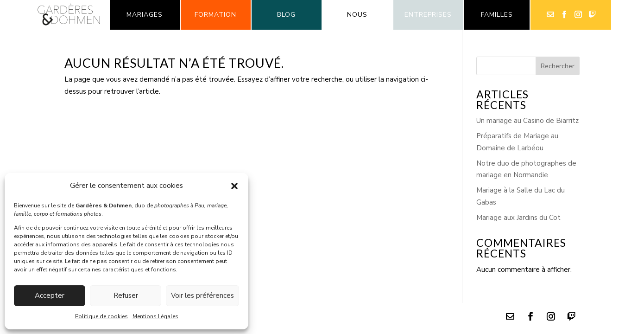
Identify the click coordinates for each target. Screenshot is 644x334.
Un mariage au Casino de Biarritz (527, 121)
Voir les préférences (202, 295)
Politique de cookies (101, 316)
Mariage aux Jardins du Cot (518, 218)
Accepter (50, 295)
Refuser (126, 295)
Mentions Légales (155, 316)
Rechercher (558, 66)
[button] (234, 186)
